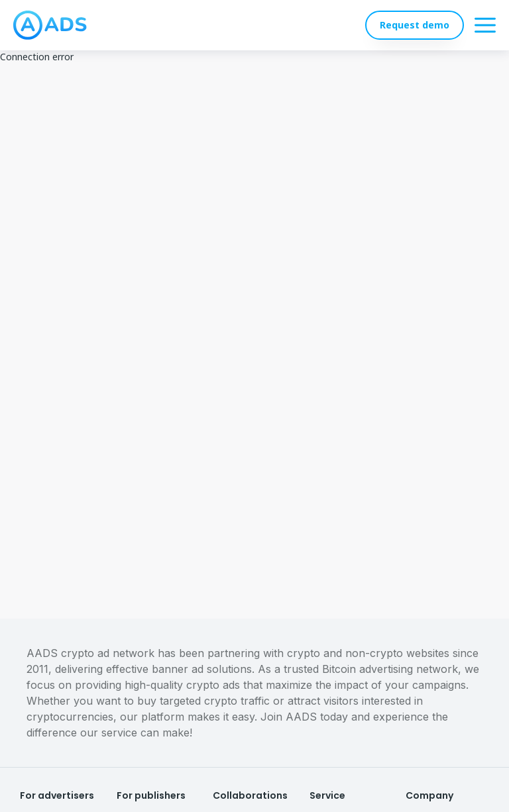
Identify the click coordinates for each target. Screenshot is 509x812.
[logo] (50, 25)
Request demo (415, 25)
